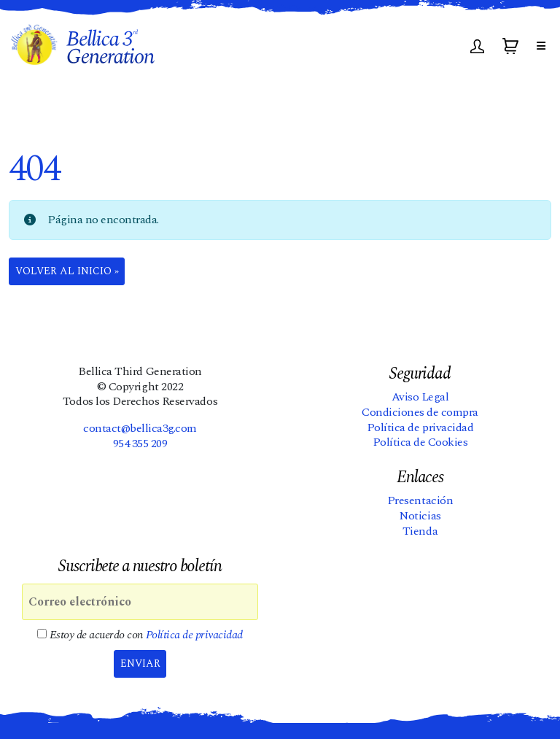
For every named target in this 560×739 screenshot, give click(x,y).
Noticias (420, 516)
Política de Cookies (420, 442)
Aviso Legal (420, 397)
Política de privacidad (420, 427)
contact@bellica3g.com (140, 428)
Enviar (140, 663)
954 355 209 (140, 444)
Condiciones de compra (420, 412)
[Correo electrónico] (140, 602)
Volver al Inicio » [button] (67, 271)
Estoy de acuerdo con (140, 635)
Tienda (420, 531)
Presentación (420, 500)
